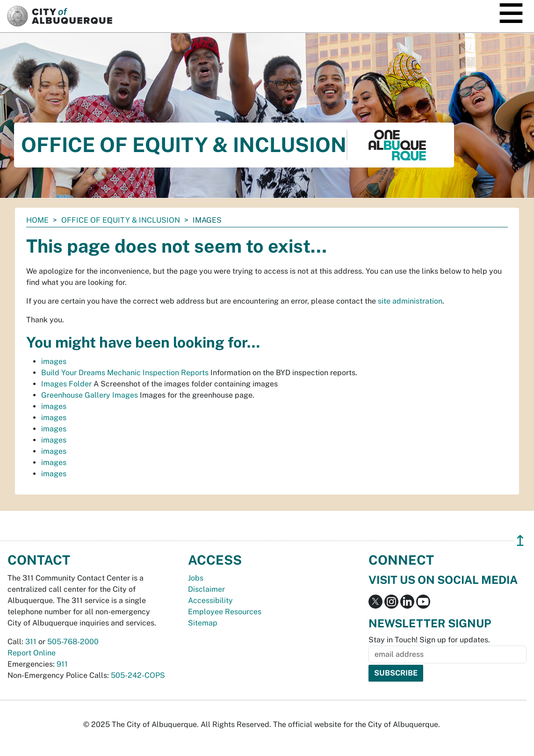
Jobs (196, 578)
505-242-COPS (138, 675)
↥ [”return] (520, 541)
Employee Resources (225, 612)
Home (37, 220)
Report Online (32, 653)
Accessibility (210, 600)
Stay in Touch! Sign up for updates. (429, 640)
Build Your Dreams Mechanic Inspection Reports (125, 373)
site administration (410, 301)
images (54, 361)
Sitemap (203, 623)
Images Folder (66, 384)
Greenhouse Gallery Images (90, 395)
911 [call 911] (62, 664)
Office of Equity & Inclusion (121, 220)
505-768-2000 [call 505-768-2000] (73, 642)
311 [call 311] (31, 642)
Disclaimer (206, 589)
